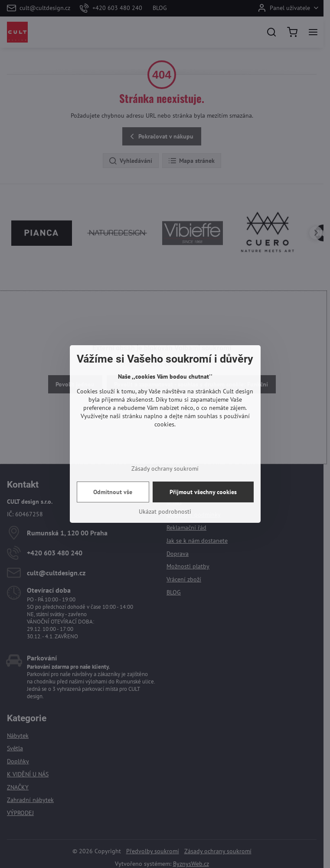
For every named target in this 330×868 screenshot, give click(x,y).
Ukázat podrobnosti (165, 512)
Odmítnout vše (113, 492)
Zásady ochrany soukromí (165, 469)
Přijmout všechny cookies (203, 492)
